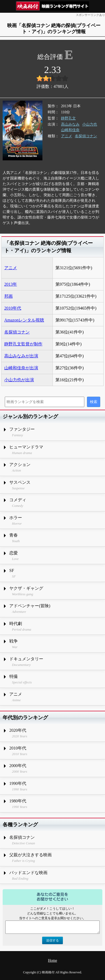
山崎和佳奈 (70, 130)
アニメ (67, 136)
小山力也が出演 (19, 380)
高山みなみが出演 (21, 356)
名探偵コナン (86, 136)
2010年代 (13, 308)
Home (52, 960)
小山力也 (90, 124)
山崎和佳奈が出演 (21, 368)
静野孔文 (68, 118)
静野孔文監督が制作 (23, 344)
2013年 (11, 284)
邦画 (8, 296)
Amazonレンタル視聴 (24, 320)
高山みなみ (70, 124)
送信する (52, 940)
